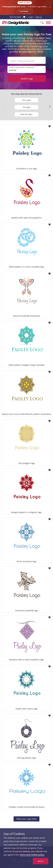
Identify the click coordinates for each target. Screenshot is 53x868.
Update (27, 78)
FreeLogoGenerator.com (14, 7)
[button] (50, 107)
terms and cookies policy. (32, 855)
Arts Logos (26, 100)
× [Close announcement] (50, 7)
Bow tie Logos (26, 114)
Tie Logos (27, 107)
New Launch (25, 3)
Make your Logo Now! (26, 819)
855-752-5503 (15, 17)
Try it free (25, 11)
